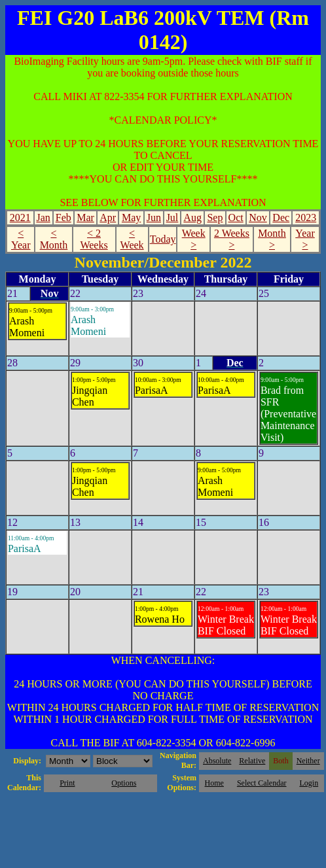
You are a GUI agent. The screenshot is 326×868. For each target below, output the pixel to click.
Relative (252, 761)
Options (124, 783)
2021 (20, 217)
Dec (281, 217)
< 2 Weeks (94, 239)
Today (163, 239)
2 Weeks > (232, 239)
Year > (305, 239)
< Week (132, 239)
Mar (85, 217)
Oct (236, 217)
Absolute (217, 761)
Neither (308, 761)
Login (309, 783)
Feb (63, 217)
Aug (192, 217)
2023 (306, 217)
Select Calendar (262, 783)
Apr (108, 217)
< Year (21, 239)
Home (214, 783)
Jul (172, 217)
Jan (43, 217)
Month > (272, 239)
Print (67, 783)
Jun (154, 217)
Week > (194, 239)
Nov (258, 217)
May (131, 217)
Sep (215, 217)
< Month (54, 239)
